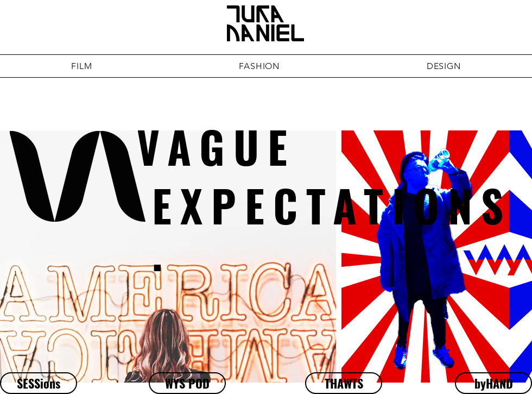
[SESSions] (39, 383)
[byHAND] (493, 383)
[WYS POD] (187, 383)
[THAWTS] (344, 383)
